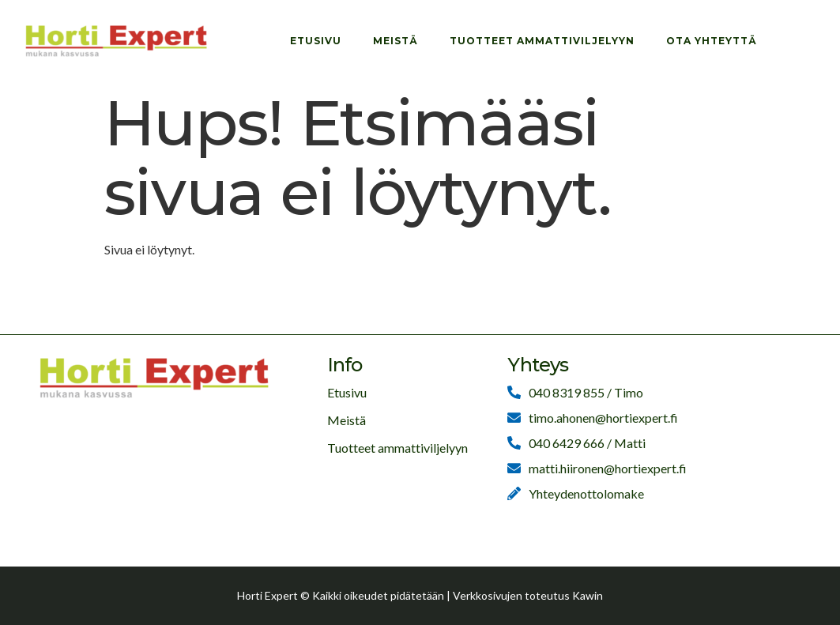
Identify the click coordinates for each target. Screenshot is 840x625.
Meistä (396, 41)
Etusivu (316, 41)
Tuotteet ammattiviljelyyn (542, 41)
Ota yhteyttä (712, 41)
